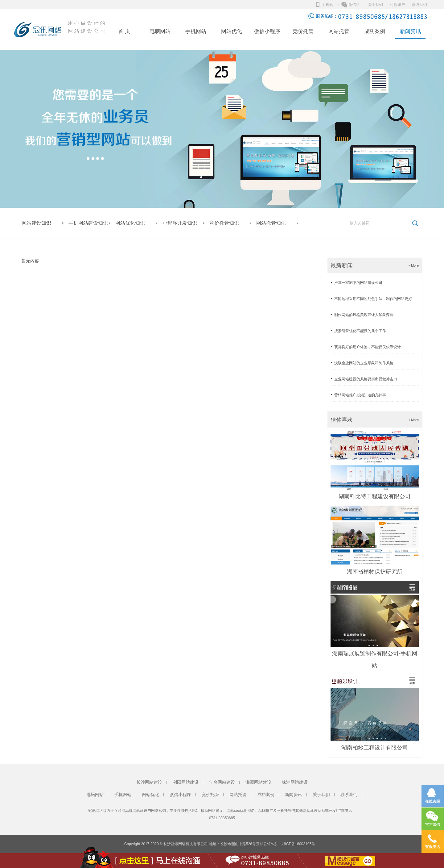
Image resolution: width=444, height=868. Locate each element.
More (415, 265)
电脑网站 (160, 31)
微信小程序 (267, 31)
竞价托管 (303, 31)
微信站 (354, 5)
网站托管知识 (271, 223)
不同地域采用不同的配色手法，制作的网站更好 (373, 299)
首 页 (124, 31)
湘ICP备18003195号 (298, 844)
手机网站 (196, 31)
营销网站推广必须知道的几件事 (360, 395)
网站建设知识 (36, 223)
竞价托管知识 (224, 223)
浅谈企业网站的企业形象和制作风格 (364, 363)
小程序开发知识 (180, 223)
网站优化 (232, 31)
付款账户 (397, 5)
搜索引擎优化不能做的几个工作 (360, 331)
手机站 (327, 5)
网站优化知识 (130, 223)
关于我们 (376, 5)
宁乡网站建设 (222, 782)
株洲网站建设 (295, 782)
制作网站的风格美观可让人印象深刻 (364, 315)
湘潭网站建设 (258, 782)
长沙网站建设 (149, 782)
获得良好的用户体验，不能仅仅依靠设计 (368, 347)
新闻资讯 (410, 31)
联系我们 (420, 5)
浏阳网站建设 (186, 782)
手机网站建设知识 (88, 223)
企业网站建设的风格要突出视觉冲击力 (366, 379)
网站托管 (339, 31)
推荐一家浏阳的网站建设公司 (358, 283)
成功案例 (375, 31)
